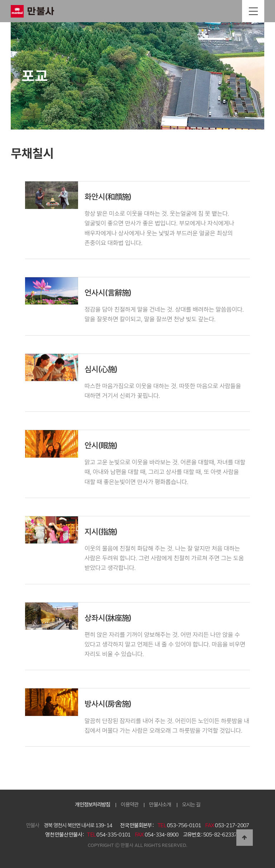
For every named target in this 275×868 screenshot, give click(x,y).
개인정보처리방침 (92, 805)
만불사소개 (160, 805)
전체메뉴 (253, 11)
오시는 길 (191, 805)
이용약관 (129, 805)
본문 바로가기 (0, 0)
